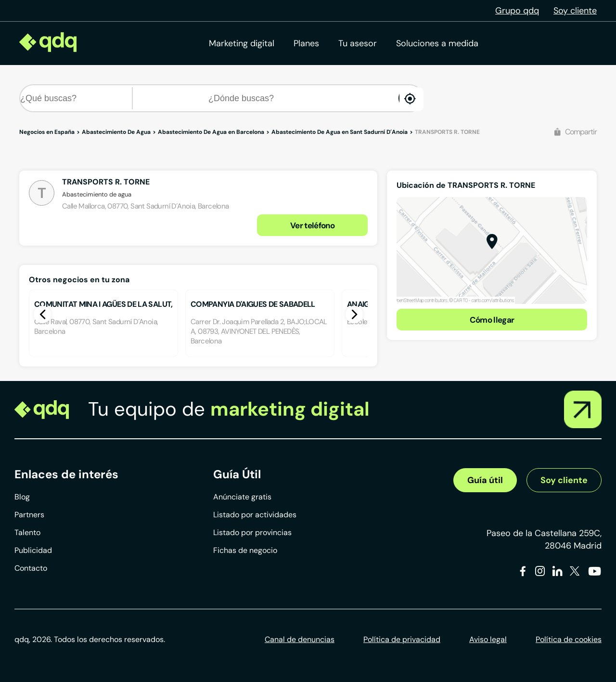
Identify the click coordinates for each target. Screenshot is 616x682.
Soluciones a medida (437, 43)
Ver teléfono (312, 225)
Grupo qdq (517, 11)
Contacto (31, 568)
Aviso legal (488, 639)
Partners (29, 515)
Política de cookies (569, 639)
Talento (27, 532)
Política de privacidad (402, 639)
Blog (22, 497)
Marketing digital (242, 43)
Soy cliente (575, 11)
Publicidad (33, 550)
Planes (306, 43)
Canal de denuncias (300, 639)
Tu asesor (358, 43)
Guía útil (485, 480)
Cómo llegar (492, 320)
